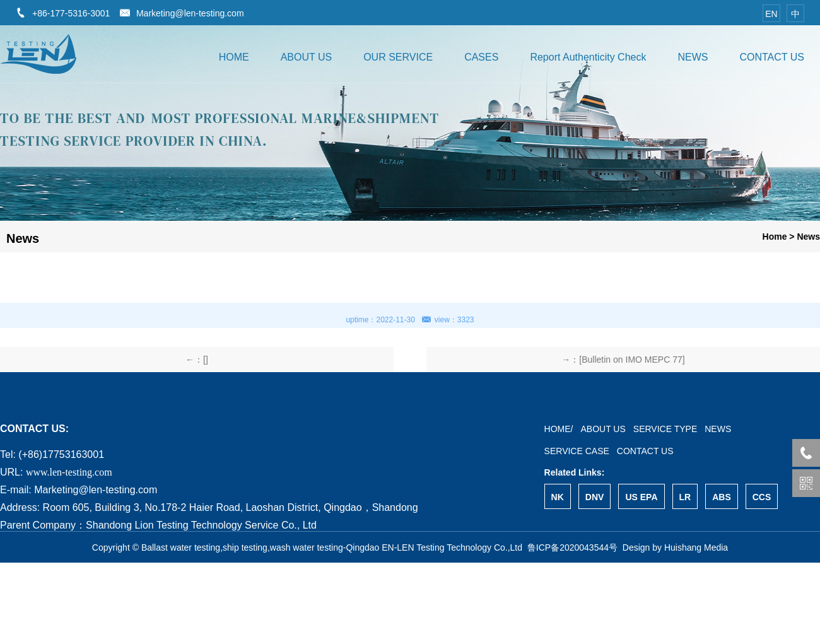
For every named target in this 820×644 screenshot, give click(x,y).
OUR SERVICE (398, 57)
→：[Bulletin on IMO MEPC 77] (623, 360)
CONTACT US (772, 57)
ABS (722, 497)
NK (558, 497)
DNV (595, 497)
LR (685, 497)
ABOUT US (307, 57)
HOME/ (559, 429)
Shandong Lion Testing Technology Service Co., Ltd (201, 525)
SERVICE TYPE (665, 429)
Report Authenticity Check (588, 57)
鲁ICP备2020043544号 (572, 547)
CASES (481, 57)
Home (775, 237)
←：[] (197, 360)
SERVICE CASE (577, 451)
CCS (762, 497)
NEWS (693, 57)
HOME (234, 57)
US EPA (641, 497)
